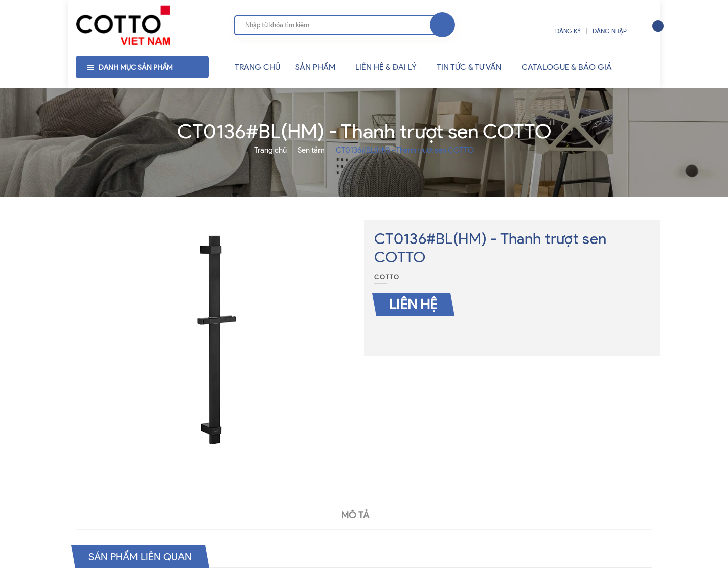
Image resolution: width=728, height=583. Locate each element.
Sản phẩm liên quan (140, 556)
